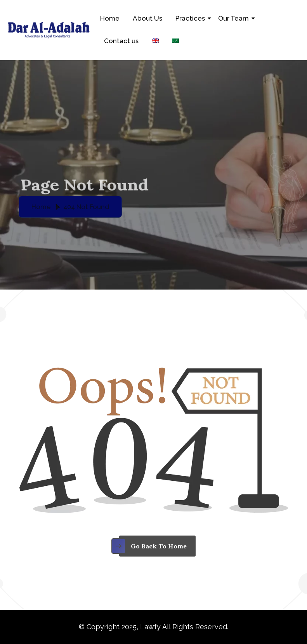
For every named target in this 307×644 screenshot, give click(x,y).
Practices (192, 18)
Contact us (121, 41)
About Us (147, 18)
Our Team (235, 18)
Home (110, 18)
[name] (153, 551)
